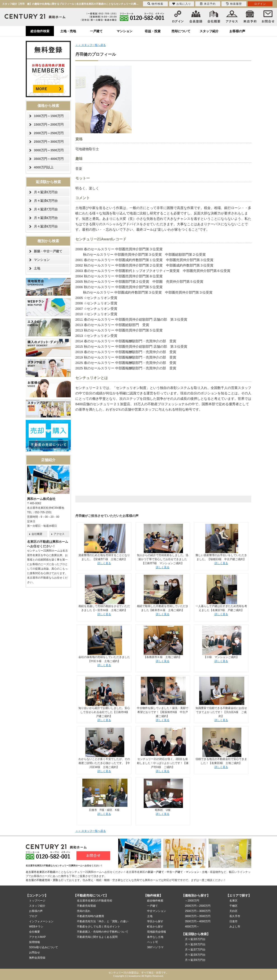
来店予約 (208, 4)
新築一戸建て (156, 872)
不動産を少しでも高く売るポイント (99, 927)
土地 (37, 268)
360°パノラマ (155, 947)
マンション (125, 31)
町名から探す (155, 927)
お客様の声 (237, 31)
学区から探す (155, 921)
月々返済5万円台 (46, 192)
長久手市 (235, 916)
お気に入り (182, 4)
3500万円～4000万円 (49, 159)
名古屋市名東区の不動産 (41, 872)
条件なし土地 (155, 937)
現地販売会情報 (157, 932)
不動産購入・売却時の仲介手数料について (103, 932)
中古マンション (157, 911)
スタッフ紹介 (209, 31)
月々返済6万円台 (46, 201)
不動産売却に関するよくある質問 (97, 937)
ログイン (260, 4)
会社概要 (37, 534)
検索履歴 (234, 4)
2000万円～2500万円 (49, 133)
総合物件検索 (40, 31)
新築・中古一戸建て (48, 251)
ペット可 (152, 942)
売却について (181, 31)
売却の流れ (84, 911)
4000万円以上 (44, 167)
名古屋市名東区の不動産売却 (95, 901)
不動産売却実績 (86, 906)
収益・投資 (153, 31)
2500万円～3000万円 (49, 142)
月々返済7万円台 (46, 209)
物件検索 (155, 4)
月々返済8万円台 (46, 218)
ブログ (33, 916)
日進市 (233, 921)
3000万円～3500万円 (49, 150)
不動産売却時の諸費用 (90, 916)
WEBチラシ (36, 927)
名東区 (233, 901)
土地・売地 (68, 31)
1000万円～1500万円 (49, 116)
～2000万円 (192, 901)
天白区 (233, 911)
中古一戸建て (175, 872)
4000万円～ (192, 927)
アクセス (59, 534)
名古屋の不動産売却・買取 (42, 880)
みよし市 (235, 927)
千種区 (233, 906)
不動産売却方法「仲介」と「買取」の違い (103, 921)
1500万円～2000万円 (49, 124)
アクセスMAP (37, 937)
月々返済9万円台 (46, 226)
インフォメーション (41, 921)
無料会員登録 (37, 958)
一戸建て (96, 31)
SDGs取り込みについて (44, 947)
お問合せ (35, 952)
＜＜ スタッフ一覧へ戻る (91, 45)
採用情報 (35, 942)
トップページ (37, 901)
